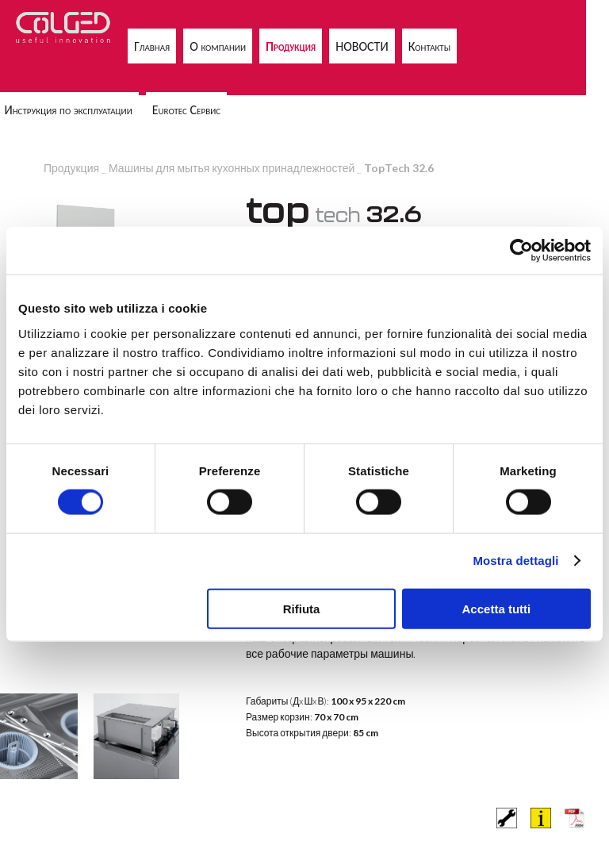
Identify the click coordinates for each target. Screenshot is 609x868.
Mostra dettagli (515, 561)
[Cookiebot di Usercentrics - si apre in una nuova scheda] (521, 251)
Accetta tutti (497, 608)
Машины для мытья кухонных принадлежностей (232, 168)
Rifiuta (302, 608)
